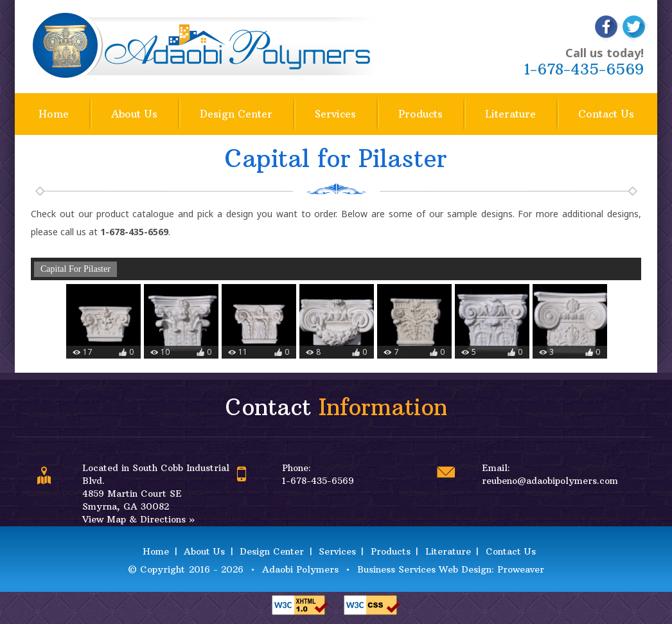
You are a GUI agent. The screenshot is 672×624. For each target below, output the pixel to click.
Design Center (236, 114)
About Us (134, 114)
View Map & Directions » (138, 519)
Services (335, 114)
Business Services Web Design (424, 569)
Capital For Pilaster (75, 269)
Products (420, 114)
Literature (510, 114)
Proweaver (521, 569)
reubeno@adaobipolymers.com (550, 481)
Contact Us (606, 114)
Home (54, 114)
